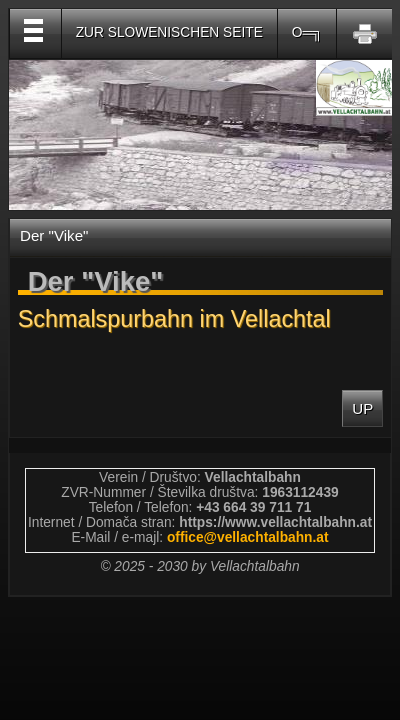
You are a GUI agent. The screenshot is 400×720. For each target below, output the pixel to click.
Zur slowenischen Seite (169, 32)
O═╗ (307, 32)
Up (362, 408)
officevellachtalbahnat (248, 537)
